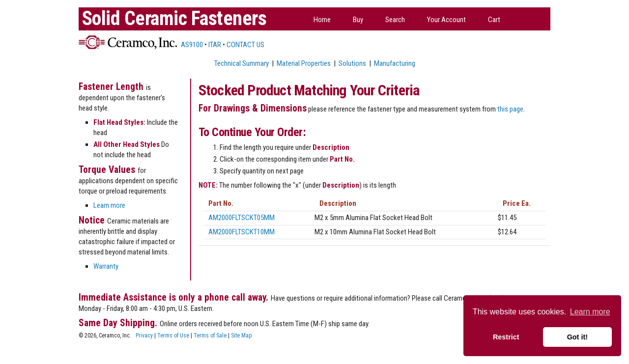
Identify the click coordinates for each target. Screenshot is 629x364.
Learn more (109, 205)
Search (395, 20)
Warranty (106, 266)
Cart (494, 20)
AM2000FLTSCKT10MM (242, 232)
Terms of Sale (210, 336)
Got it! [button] (577, 337)
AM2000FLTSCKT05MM (242, 218)
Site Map (241, 336)
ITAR (215, 45)
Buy (358, 20)
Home (322, 20)
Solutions (352, 63)
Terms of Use (173, 336)
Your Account (446, 20)
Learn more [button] (590, 312)
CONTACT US (245, 45)
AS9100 (191, 45)
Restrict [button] (506, 337)
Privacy (144, 336)
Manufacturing (395, 63)
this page (510, 109)
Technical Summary (242, 63)
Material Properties (304, 63)
